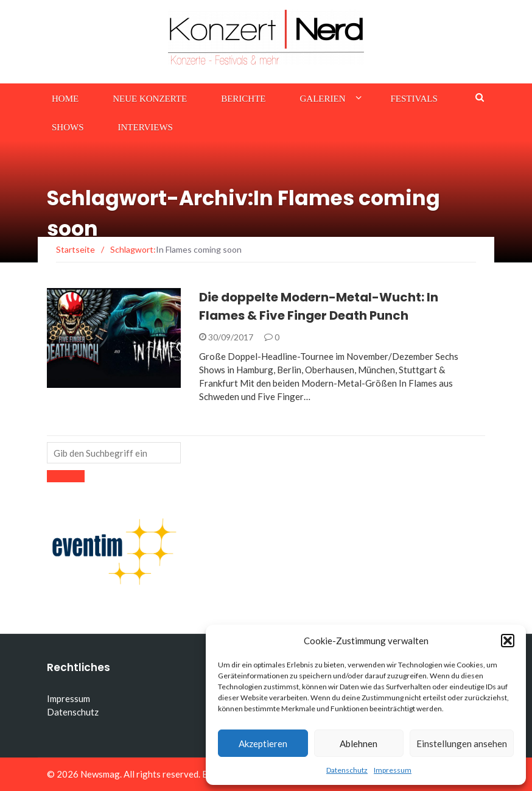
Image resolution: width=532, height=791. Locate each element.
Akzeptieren (263, 744)
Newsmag (100, 774)
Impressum (393, 770)
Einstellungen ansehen (462, 744)
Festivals (414, 99)
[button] (508, 641)
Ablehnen (359, 744)
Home (65, 99)
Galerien (323, 99)
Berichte (243, 99)
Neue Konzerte (150, 99)
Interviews (145, 127)
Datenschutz (347, 770)
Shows (68, 127)
